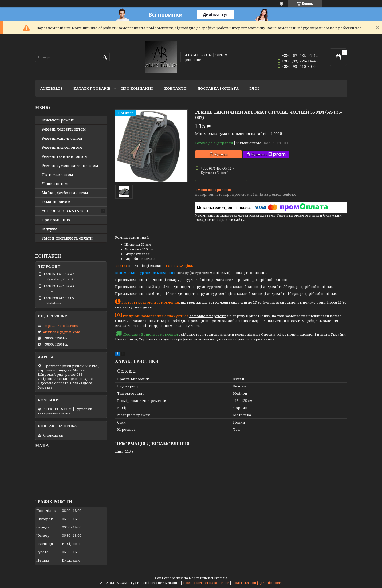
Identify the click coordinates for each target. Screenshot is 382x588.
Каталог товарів (92, 88)
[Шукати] (105, 58)
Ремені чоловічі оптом (64, 129)
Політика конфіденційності (257, 583)
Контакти (175, 88)
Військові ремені (58, 120)
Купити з (268, 154)
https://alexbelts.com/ (61, 326)
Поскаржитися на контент (206, 583)
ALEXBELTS (52, 88)
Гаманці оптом (56, 202)
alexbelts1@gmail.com (62, 332)
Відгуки (49, 229)
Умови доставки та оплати (67, 238)
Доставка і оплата (218, 88)
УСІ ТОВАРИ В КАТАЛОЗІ (65, 211)
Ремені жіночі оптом (62, 138)
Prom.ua (221, 578)
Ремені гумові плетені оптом (70, 166)
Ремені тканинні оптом (65, 156)
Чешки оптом (55, 184)
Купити (221, 154)
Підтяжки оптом (57, 175)
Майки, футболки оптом (65, 193)
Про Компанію (137, 88)
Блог (255, 88)
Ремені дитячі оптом (62, 147)
